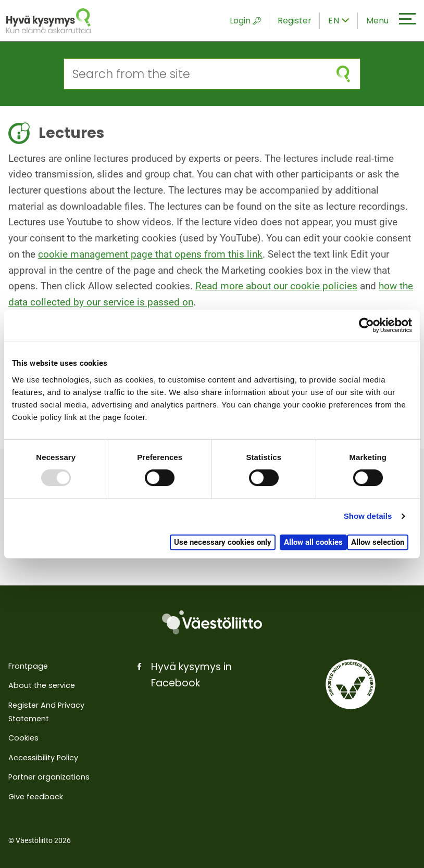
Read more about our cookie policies (276, 286)
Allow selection (378, 542)
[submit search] (343, 74)
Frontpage (28, 666)
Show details (368, 516)
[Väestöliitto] (212, 622)
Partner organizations (49, 777)
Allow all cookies (313, 542)
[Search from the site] (195, 74)
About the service (42, 685)
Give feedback (36, 797)
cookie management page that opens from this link (150, 254)
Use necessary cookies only (223, 542)
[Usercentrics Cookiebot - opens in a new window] (366, 325)
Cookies (23, 738)
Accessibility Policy (43, 758)
